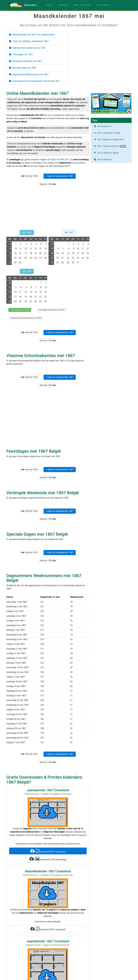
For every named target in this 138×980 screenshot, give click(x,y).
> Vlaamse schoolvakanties (26, 318)
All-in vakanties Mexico (110, 146)
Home (49, 5)
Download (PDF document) (48, 851)
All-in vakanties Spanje (106, 153)
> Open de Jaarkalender (60, 176)
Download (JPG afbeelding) (48, 859)
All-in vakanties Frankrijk (107, 133)
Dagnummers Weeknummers (29, 74)
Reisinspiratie (104, 5)
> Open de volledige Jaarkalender (29, 41)
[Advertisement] (48, 209)
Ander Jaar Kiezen (82, 5)
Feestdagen (21, 54)
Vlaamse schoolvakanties (27, 48)
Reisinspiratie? (103, 126)
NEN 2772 (64, 160)
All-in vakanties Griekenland (109, 140)
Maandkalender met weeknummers (32, 35)
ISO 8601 (52, 160)
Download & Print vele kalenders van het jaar (34, 81)
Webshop (62, 5)
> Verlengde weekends (51, 310)
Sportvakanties (103, 159)
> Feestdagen (20, 310)
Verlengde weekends (25, 61)
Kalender (29, 176)
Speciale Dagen (23, 68)
